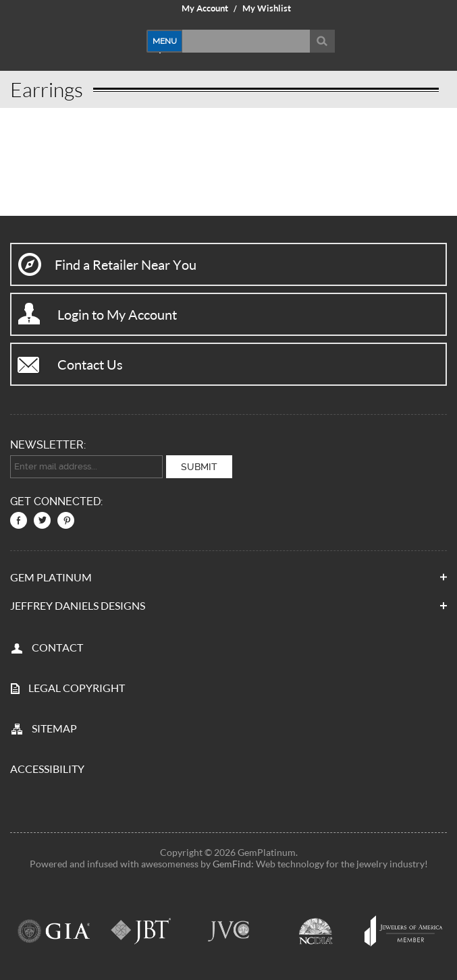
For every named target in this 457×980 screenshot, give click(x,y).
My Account (205, 8)
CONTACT (57, 647)
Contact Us (90, 364)
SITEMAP (54, 728)
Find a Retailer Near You (126, 264)
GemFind (232, 864)
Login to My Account (117, 314)
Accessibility (47, 769)
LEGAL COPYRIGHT (77, 688)
